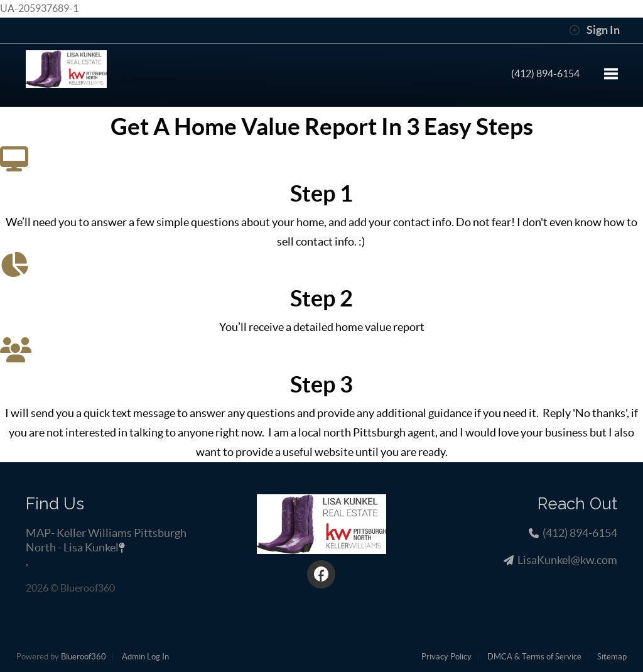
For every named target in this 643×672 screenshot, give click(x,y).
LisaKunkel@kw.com (567, 560)
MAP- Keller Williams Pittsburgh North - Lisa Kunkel (106, 540)
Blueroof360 (84, 657)
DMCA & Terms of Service (534, 657)
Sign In (594, 30)
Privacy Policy (446, 657)
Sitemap (612, 657)
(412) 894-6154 (545, 73)
